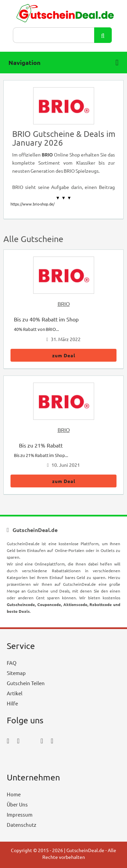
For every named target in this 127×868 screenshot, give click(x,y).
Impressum (20, 814)
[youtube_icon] (26, 759)
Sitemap (16, 673)
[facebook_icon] (8, 740)
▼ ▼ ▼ (63, 198)
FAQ (12, 663)
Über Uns (17, 804)
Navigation (63, 63)
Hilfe (12, 703)
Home (14, 794)
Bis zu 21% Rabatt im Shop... (41, 455)
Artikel (15, 693)
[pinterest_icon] (42, 740)
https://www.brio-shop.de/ (33, 204)
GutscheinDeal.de (85, 850)
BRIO (64, 304)
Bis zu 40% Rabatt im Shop (46, 319)
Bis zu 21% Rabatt (41, 445)
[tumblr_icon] (52, 740)
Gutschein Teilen (26, 683)
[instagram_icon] (18, 740)
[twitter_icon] (30, 740)
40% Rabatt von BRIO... (36, 329)
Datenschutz (22, 825)
